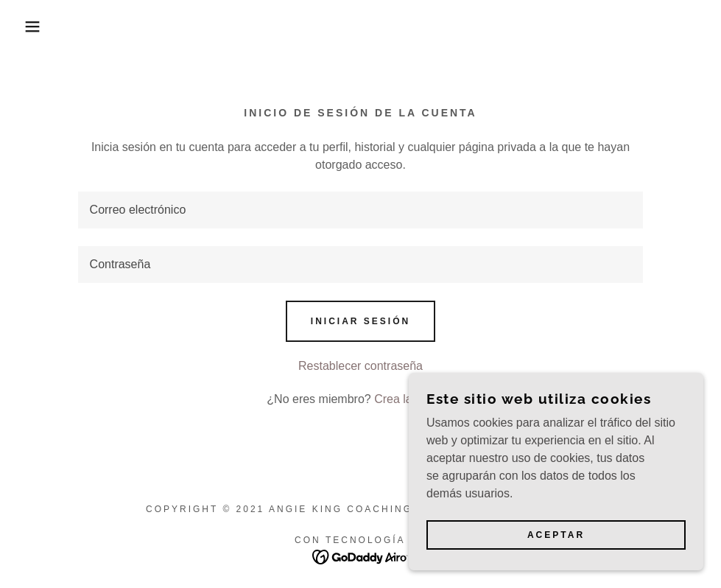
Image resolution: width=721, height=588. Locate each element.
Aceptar (556, 535)
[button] (36, 27)
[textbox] (361, 210)
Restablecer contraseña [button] (360, 366)
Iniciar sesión (360, 321)
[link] (360, 556)
